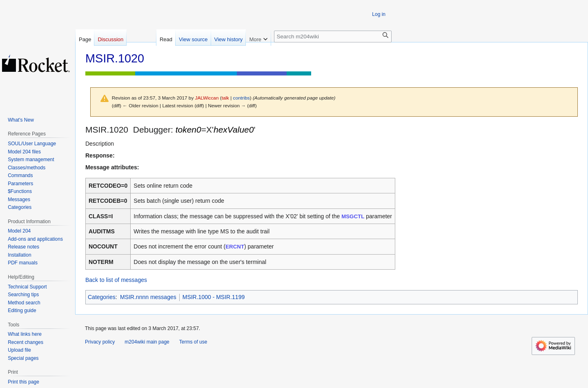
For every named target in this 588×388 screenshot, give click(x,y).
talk (225, 98)
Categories (102, 297)
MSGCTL (353, 216)
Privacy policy (100, 342)
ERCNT (235, 247)
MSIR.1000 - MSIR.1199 (214, 297)
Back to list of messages (116, 280)
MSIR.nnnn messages (148, 297)
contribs (242, 98)
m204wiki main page (147, 342)
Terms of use (193, 342)
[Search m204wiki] (333, 37)
